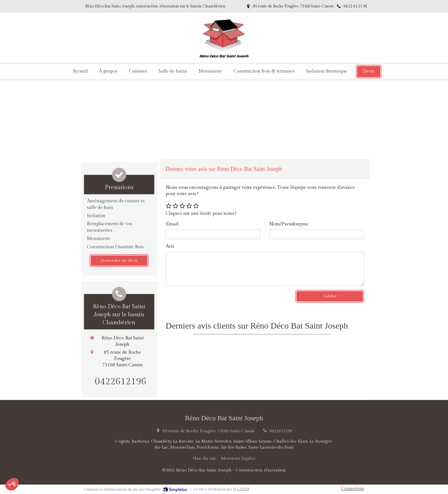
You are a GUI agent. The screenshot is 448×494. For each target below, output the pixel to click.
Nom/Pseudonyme (289, 224)
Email (172, 224)
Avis (170, 246)
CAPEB (243, 489)
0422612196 (121, 381)
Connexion (352, 489)
